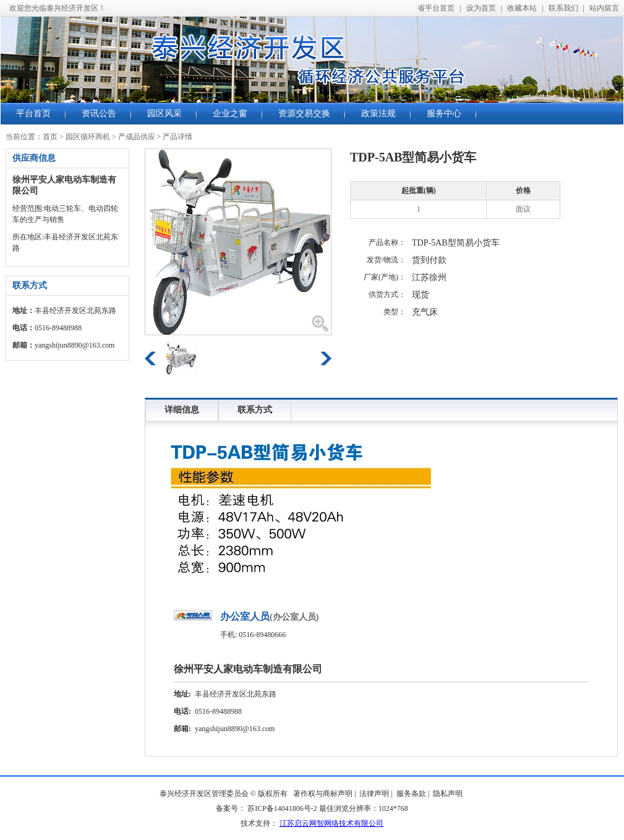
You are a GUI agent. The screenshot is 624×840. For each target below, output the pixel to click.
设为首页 (481, 8)
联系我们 (563, 8)
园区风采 (165, 114)
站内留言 (604, 8)
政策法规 (378, 114)
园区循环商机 (88, 137)
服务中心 (444, 114)
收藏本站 (522, 8)
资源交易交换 (304, 114)
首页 (50, 137)
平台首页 (33, 114)
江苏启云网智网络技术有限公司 (331, 823)
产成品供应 (137, 137)
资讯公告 (99, 114)
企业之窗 (230, 114)
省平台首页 (436, 8)
